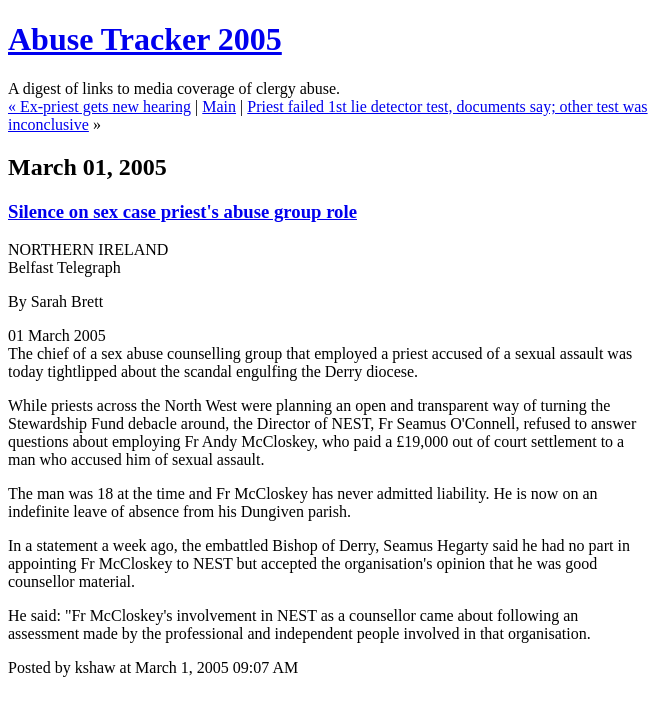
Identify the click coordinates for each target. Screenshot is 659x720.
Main (219, 106)
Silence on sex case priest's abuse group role (182, 211)
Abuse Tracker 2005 (145, 39)
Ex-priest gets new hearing (105, 106)
